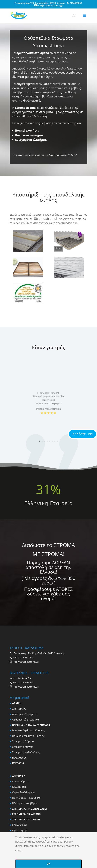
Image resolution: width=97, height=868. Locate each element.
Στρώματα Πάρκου (23, 741)
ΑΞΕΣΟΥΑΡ (19, 776)
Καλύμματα (19, 787)
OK (48, 864)
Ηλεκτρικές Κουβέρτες (25, 803)
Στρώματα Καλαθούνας (26, 752)
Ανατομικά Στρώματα (25, 714)
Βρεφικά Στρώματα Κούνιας (29, 730)
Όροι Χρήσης (20, 830)
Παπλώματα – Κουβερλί (26, 798)
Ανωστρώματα (21, 781)
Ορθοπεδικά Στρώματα (26, 720)
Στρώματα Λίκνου (22, 747)
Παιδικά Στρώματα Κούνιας (28, 736)
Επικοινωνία (19, 825)
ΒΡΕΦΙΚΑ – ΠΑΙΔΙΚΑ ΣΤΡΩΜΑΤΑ (31, 725)
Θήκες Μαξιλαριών (23, 792)
